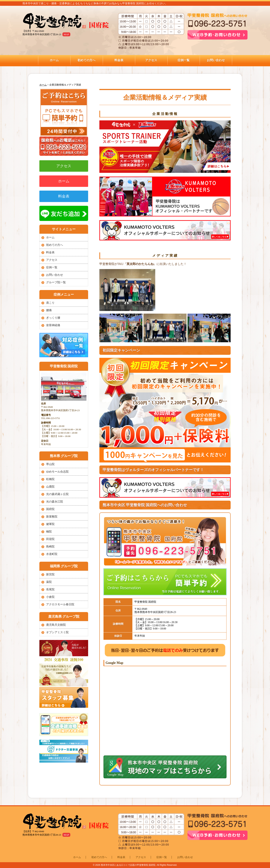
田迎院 (50, 539)
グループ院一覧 (56, 282)
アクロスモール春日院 (60, 604)
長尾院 (50, 589)
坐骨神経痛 (53, 325)
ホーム (54, 60)
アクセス (151, 60)
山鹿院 (50, 487)
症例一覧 (184, 60)
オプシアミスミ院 (57, 632)
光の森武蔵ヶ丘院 (57, 494)
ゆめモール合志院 (57, 472)
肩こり (50, 303)
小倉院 (50, 597)
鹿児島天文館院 (56, 625)
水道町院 (52, 554)
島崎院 (50, 547)
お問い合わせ (216, 60)
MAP (66, 34)
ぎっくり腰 (53, 318)
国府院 (50, 509)
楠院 (49, 532)
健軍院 (50, 524)
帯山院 (50, 464)
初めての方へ (86, 60)
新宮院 (50, 574)
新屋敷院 (52, 517)
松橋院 (50, 479)
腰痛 (49, 310)
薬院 (49, 582)
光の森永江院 (55, 502)
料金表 (119, 60)
